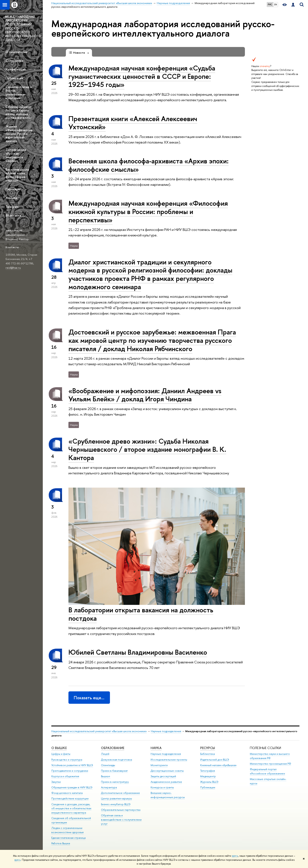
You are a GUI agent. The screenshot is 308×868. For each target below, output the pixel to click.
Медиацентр (208, 776)
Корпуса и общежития (65, 776)
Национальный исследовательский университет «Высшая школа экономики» (99, 731)
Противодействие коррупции (70, 798)
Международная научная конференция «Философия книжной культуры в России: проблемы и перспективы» (148, 211)
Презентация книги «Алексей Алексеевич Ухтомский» (133, 123)
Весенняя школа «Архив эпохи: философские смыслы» (17, 175)
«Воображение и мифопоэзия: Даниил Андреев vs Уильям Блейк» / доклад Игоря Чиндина (145, 395)
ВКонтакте (13, 215)
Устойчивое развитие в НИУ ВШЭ (72, 765)
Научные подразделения (166, 731)
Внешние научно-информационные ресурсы (168, 795)
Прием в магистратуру (115, 782)
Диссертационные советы (167, 771)
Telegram (12, 207)
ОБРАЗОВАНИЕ (113, 748)
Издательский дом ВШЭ (215, 760)
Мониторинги (159, 765)
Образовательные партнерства (121, 810)
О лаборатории (16, 52)
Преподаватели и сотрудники (70, 771)
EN (276, 4)
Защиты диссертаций (163, 776)
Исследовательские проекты (169, 760)
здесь (235, 856)
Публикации (14, 78)
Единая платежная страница (68, 838)
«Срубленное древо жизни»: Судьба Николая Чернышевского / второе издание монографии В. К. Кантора (147, 449)
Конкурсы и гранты (162, 787)
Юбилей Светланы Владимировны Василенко (138, 652)
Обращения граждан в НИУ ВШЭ (72, 787)
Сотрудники (14, 61)
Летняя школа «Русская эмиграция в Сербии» (16, 155)
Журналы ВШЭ (209, 782)
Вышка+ (106, 776)
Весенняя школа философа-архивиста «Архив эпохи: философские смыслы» (149, 165)
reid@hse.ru (13, 268)
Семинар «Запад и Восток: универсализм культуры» (19, 92)
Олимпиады (108, 765)
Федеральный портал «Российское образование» (267, 771)
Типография (208, 771)
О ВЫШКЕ (59, 748)
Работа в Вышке (61, 843)
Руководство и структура (67, 760)
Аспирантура (109, 787)
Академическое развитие (166, 782)
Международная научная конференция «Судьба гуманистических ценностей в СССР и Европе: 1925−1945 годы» (142, 76)
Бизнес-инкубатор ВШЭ (116, 804)
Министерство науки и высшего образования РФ (270, 756)
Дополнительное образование (120, 793)
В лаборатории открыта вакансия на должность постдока (141, 614)
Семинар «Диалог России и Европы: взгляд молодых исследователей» (19, 112)
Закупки (56, 782)
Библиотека (207, 754)
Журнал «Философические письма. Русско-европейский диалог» (19, 134)
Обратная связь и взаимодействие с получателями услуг (121, 820)
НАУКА (156, 748)
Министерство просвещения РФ (270, 764)
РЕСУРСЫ (208, 748)
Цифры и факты (61, 754)
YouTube (11, 198)
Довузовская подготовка (116, 760)
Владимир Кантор (17, 239)
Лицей (105, 754)
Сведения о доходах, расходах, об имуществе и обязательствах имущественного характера (71, 809)
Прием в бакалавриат (114, 771)
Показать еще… (89, 698)
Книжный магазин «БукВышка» (218, 765)
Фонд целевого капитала (67, 793)
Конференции (16, 69)
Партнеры (13, 189)
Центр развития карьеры (116, 798)
